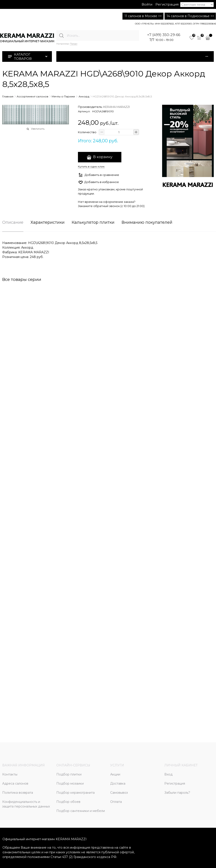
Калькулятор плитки (93, 223)
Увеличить (38, 129)
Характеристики (48, 223)
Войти (147, 4)
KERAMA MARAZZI (117, 107)
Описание (13, 223)
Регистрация (167, 4)
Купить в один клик (91, 166)
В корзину (103, 157)
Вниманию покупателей (147, 223)
